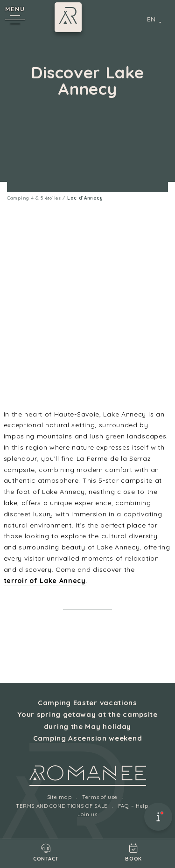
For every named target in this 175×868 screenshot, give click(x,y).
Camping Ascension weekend (88, 738)
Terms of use (100, 797)
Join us (88, 814)
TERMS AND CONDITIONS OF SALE (62, 806)
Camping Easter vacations (87, 703)
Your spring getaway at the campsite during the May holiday (87, 720)
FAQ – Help (133, 806)
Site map (59, 797)
